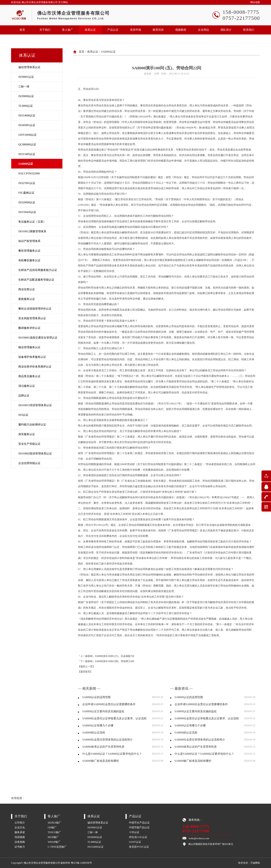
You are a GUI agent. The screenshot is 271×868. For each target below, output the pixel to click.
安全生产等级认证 (29, 444)
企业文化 (20, 827)
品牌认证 (24, 396)
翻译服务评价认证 (29, 328)
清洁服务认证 (27, 386)
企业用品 (203, 30)
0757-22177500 (196, 831)
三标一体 (24, 86)
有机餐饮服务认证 (29, 260)
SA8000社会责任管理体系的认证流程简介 (108, 740)
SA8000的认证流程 (94, 733)
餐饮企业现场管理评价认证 (35, 309)
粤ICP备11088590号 (81, 863)
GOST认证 (135, 842)
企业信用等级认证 (29, 463)
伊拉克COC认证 (138, 837)
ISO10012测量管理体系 (32, 231)
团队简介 (226, 30)
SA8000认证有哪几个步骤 (98, 725)
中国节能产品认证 (139, 827)
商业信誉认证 (27, 289)
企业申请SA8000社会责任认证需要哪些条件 (109, 704)
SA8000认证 (26, 164)
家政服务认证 (27, 299)
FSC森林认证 (26, 193)
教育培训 (158, 30)
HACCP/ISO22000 (29, 173)
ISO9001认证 (26, 77)
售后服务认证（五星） (32, 222)
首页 (22, 30)
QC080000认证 (27, 144)
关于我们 (45, 30)
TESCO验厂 (54, 832)
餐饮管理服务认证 (29, 251)
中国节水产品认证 (139, 823)
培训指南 (20, 837)
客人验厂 (68, 30)
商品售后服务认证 (29, 376)
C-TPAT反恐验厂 (57, 847)
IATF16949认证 (27, 135)
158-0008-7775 (196, 827)
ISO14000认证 (27, 115)
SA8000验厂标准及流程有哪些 (101, 761)
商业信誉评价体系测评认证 (35, 367)
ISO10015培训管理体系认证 (35, 405)
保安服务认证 (27, 434)
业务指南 (20, 842)
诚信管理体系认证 (29, 67)
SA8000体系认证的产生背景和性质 (103, 747)
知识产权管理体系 (29, 241)
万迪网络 (255, 863)
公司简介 (20, 823)
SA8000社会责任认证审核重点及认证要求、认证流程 (114, 718)
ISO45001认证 (27, 125)
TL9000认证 (26, 106)
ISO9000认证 (26, 96)
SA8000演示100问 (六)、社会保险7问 (115, 656)
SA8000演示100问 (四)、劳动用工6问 (115, 661)
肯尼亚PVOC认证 (139, 847)
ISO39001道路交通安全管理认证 (38, 338)
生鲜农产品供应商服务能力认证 (38, 270)
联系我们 (249, 30)
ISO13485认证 (27, 154)
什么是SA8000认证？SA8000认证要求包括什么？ (112, 754)
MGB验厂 (53, 837)
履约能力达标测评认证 (32, 425)
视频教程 (181, 30)
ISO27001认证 (27, 183)
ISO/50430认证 (27, 212)
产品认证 (113, 30)
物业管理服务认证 (29, 347)
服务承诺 (20, 832)
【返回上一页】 (86, 666)
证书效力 (20, 847)
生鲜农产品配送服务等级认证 (36, 280)
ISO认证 (23, 415)
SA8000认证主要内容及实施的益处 (103, 711)
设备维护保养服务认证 (32, 357)
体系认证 (90, 30)
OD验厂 (52, 827)
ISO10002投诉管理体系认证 (35, 453)
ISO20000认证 (27, 202)
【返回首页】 (85, 672)
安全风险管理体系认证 (32, 318)
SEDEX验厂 (55, 823)
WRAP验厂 (54, 842)
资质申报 (135, 30)
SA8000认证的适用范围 (96, 697)
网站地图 (255, 2)
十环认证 (134, 832)
